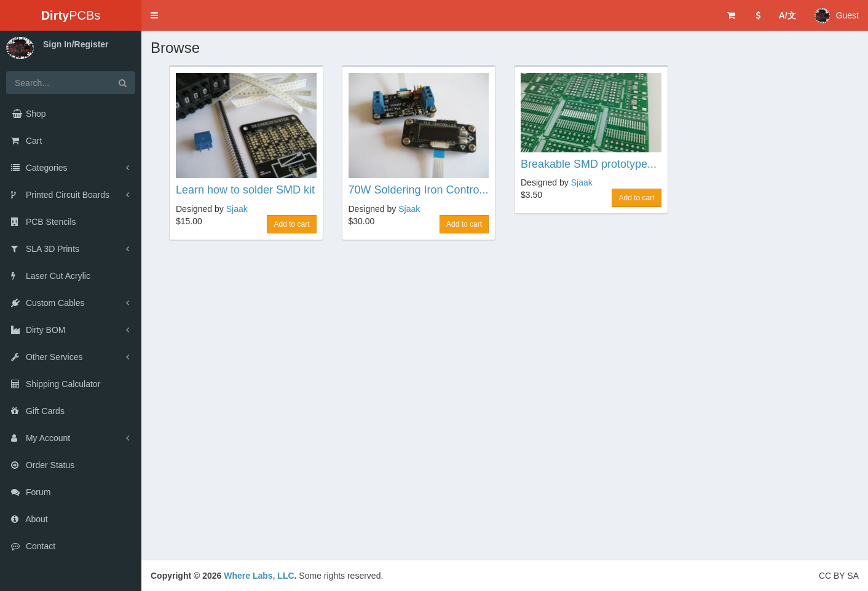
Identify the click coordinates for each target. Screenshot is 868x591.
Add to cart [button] (291, 224)
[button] (154, 15)
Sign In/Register (76, 44)
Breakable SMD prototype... (589, 164)
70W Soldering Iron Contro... (419, 190)
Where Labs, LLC (259, 576)
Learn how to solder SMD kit (245, 190)
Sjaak (237, 209)
